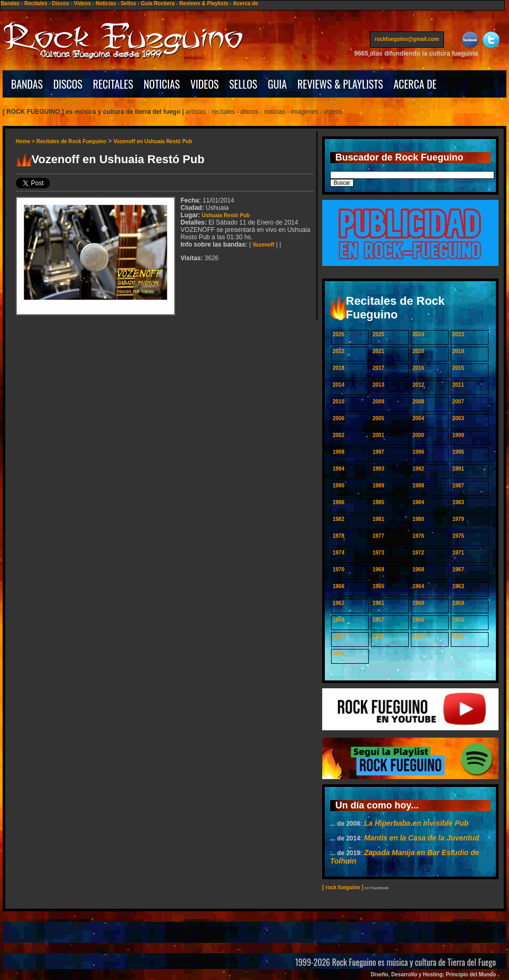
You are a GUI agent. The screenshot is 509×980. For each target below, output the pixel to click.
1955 (458, 620)
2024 (418, 334)
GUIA (277, 84)
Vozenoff (263, 245)
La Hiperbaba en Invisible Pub (416, 823)
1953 (378, 637)
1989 (378, 486)
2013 (378, 385)
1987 (458, 486)
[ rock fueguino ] (343, 887)
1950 (338, 653)
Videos (83, 3)
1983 (458, 502)
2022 (338, 351)
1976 (418, 536)
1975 (458, 536)
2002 (338, 435)
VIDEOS (205, 84)
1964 (418, 586)
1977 (378, 536)
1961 (378, 603)
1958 (338, 620)
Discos (61, 3)
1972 (418, 553)
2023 (458, 334)
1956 (418, 620)
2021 (378, 351)
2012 (418, 385)
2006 (338, 418)
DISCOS (68, 84)
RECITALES (113, 84)
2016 (418, 368)
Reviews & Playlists (204, 3)
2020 (418, 351)
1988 (418, 486)
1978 (338, 536)
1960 (418, 603)
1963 (458, 586)
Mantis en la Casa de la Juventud (422, 838)
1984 (418, 502)
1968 (418, 569)
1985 (378, 502)
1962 (338, 603)
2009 (378, 402)
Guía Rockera (157, 3)
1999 (458, 435)
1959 (458, 603)
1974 (338, 553)
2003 (458, 418)
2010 (338, 402)
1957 (378, 620)
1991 (458, 469)
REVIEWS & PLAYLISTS (340, 84)
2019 (458, 351)
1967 (458, 569)
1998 (338, 452)
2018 (338, 368)
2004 (418, 418)
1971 (458, 553)
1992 (418, 469)
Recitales (36, 3)
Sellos (128, 3)
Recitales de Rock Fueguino (71, 141)
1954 (338, 637)
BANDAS (27, 84)
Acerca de (246, 3)
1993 (378, 469)
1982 (338, 519)
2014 (338, 385)
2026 (338, 334)
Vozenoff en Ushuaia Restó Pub (153, 141)
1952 (418, 637)
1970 (338, 569)
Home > (26, 141)
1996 (418, 452)
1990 (338, 486)
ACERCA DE (415, 84)
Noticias (106, 3)
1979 (458, 519)
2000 (418, 435)
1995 (458, 452)
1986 (338, 502)
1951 (458, 637)
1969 (378, 569)
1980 (418, 519)
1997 (378, 452)
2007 (458, 402)
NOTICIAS (162, 84)
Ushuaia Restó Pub (226, 215)
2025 (378, 334)
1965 (378, 586)
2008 (418, 402)
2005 (378, 418)
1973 (378, 553)
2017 (378, 368)
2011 (458, 385)
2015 (458, 368)
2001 (378, 435)
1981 (378, 519)
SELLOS (243, 84)
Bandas (10, 3)
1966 (338, 586)
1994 (338, 469)
